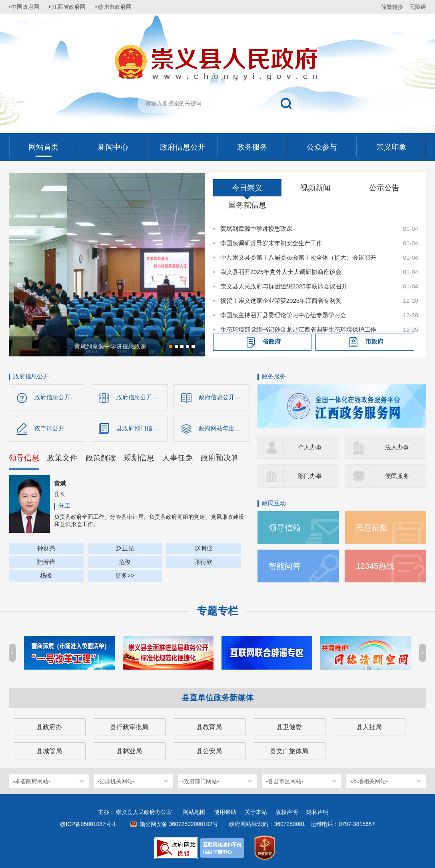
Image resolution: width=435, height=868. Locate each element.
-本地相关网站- (369, 781)
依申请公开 (49, 429)
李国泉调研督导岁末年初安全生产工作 (271, 243)
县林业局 (129, 751)
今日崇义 (247, 188)
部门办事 (310, 476)
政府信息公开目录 (140, 397)
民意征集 (373, 527)
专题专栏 (217, 611)
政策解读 (101, 459)
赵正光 (125, 549)
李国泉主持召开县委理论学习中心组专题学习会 (283, 315)
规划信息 (139, 459)
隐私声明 (317, 812)
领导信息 (24, 459)
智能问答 (285, 566)
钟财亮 (46, 549)
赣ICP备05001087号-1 (88, 824)
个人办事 (310, 447)
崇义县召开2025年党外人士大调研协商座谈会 (281, 272)
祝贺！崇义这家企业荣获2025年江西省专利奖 (281, 301)
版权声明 (287, 812)
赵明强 (203, 549)
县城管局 (49, 751)
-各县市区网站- (284, 781)
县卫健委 (289, 727)
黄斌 (60, 485)
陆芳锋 (46, 563)
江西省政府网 (72, 7)
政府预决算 (220, 459)
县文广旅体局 (289, 751)
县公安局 (209, 751)
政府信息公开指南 (58, 397)
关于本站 (256, 812)
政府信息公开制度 (223, 397)
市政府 (374, 341)
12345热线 (376, 566)
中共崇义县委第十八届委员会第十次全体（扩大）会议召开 (298, 257)
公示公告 (384, 188)
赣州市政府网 (119, 7)
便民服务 (397, 476)
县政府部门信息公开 (142, 429)
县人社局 (369, 727)
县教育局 (209, 727)
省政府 (272, 341)
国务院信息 (247, 205)
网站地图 (194, 812)
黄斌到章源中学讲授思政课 (256, 229)
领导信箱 (285, 527)
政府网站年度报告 (223, 429)
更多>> (125, 577)
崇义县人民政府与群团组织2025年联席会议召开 (284, 286)
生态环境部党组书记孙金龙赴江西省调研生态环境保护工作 (298, 329)
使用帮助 (225, 812)
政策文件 (62, 459)
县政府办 (49, 727)
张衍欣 (203, 563)
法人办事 (397, 447)
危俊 (125, 563)
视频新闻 (315, 188)
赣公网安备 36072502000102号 (179, 824)
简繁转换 (392, 7)
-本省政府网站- (32, 781)
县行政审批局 (129, 727)
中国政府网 (27, 7)
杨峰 (46, 577)
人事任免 (178, 459)
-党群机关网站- (116, 781)
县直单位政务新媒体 (217, 698)
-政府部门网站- (201, 781)
